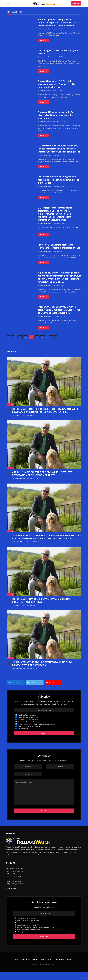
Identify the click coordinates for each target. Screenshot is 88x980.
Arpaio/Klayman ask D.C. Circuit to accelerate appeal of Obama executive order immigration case (58, 84)
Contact (60, 967)
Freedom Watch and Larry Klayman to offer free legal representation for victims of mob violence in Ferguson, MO (59, 317)
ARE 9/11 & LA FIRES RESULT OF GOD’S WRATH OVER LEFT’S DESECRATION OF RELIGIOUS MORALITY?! (43, 481)
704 (43, 345)
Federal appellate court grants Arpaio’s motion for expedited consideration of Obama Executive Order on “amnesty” (58, 22)
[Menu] (8, 4)
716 (51, 345)
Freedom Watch (45, 29)
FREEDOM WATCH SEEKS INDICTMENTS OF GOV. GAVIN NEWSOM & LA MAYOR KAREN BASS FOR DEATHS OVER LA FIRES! (46, 418)
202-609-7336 (11, 896)
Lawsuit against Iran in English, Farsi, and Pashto (59, 52)
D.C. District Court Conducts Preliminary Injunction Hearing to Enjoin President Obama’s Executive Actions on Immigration (58, 151)
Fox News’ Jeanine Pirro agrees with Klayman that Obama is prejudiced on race (57, 252)
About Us (26, 967)
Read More (43, 41)
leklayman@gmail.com (15, 889)
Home (17, 967)
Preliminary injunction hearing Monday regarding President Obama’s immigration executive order (59, 183)
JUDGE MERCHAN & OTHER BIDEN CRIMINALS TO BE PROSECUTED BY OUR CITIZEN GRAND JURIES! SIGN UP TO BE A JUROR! (46, 545)
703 (37, 345)
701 (26, 345)
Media (36, 967)
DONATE (76, 3)
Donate (70, 967)
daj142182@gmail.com (15, 891)
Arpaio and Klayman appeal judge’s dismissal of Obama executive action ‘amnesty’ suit (57, 115)
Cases (43, 967)
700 (20, 345)
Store (51, 967)
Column (11, 412)
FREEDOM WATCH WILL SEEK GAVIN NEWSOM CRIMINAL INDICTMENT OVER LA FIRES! (41, 608)
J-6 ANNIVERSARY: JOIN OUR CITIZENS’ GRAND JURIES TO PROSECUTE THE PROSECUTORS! (42, 671)
